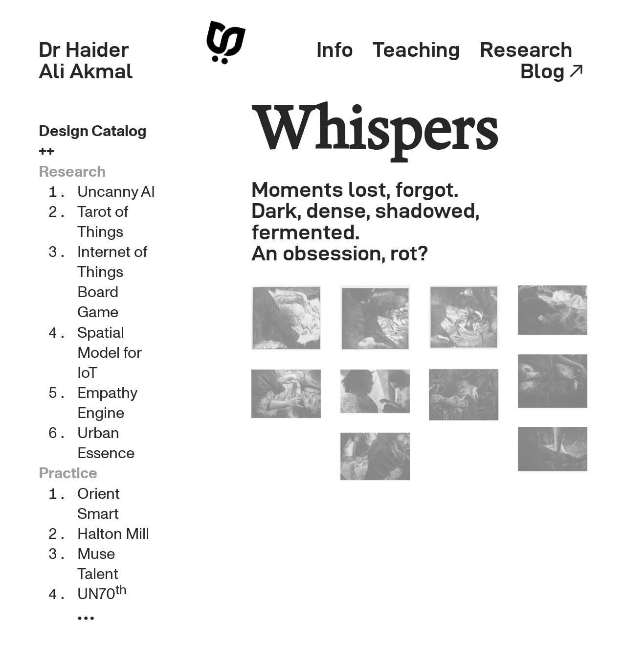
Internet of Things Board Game (112, 282)
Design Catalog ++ (93, 141)
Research (526, 49)
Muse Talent (98, 564)
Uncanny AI (116, 192)
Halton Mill (113, 534)
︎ (86, 620)
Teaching (416, 49)
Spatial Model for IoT (109, 353)
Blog (554, 71)
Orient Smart (99, 504)
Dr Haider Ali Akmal (86, 60)
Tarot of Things (102, 222)
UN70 (102, 594)
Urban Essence (106, 443)
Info (335, 49)
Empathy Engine (107, 403)
